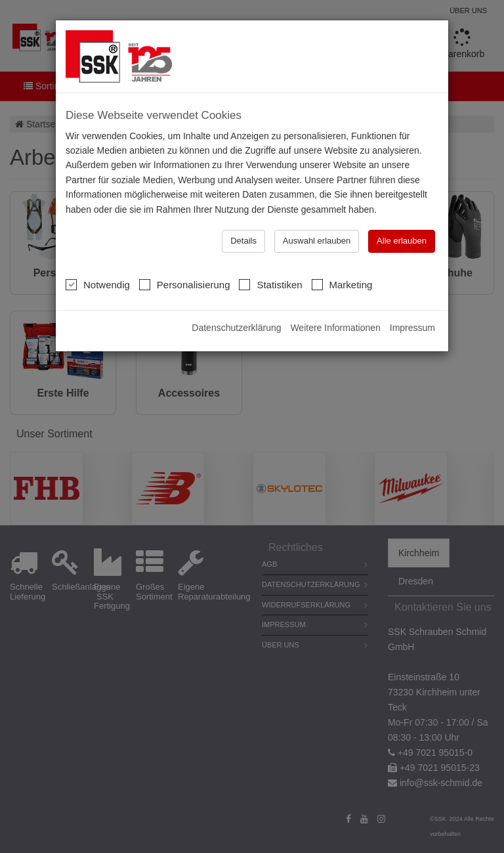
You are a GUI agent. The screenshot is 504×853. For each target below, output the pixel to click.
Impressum (412, 328)
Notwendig (98, 284)
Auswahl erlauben (317, 241)
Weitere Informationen (335, 328)
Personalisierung (185, 284)
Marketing (342, 284)
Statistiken (270, 284)
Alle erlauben (402, 241)
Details (243, 241)
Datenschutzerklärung (236, 328)
